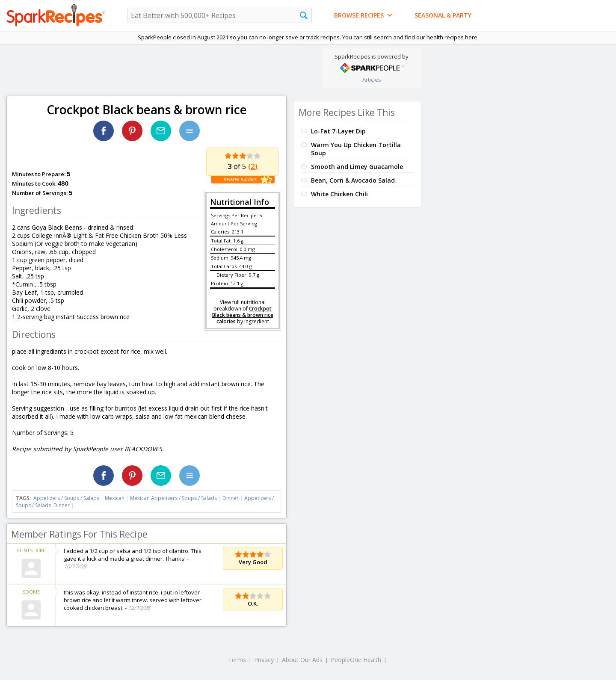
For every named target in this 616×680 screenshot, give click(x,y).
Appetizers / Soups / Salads (67, 498)
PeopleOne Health (356, 660)
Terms (237, 660)
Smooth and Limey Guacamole (357, 167)
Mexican (115, 498)
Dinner (231, 498)
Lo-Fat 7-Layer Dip (338, 131)
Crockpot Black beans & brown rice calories (243, 315)
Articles (372, 80)
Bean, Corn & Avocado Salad (353, 180)
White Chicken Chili (339, 194)
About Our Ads (302, 660)
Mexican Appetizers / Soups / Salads (174, 498)
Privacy (264, 660)
